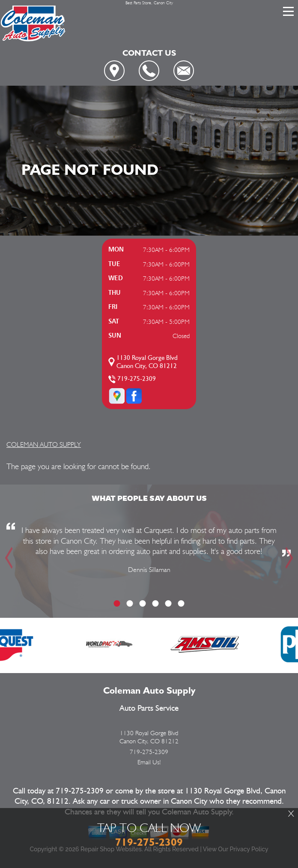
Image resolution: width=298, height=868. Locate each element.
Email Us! (149, 762)
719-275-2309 (137, 379)
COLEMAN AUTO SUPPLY (44, 444)
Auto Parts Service (149, 708)
